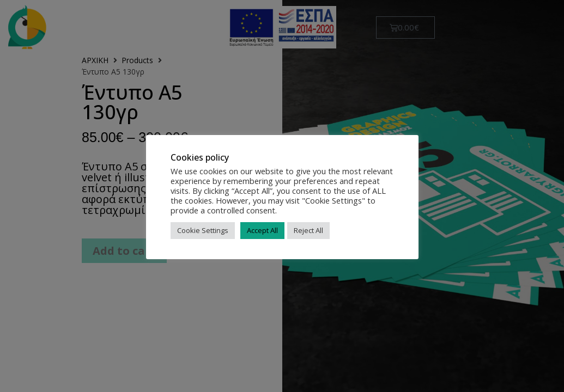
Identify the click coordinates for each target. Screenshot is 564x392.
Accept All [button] (262, 230)
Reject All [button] (308, 230)
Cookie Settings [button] (203, 230)
